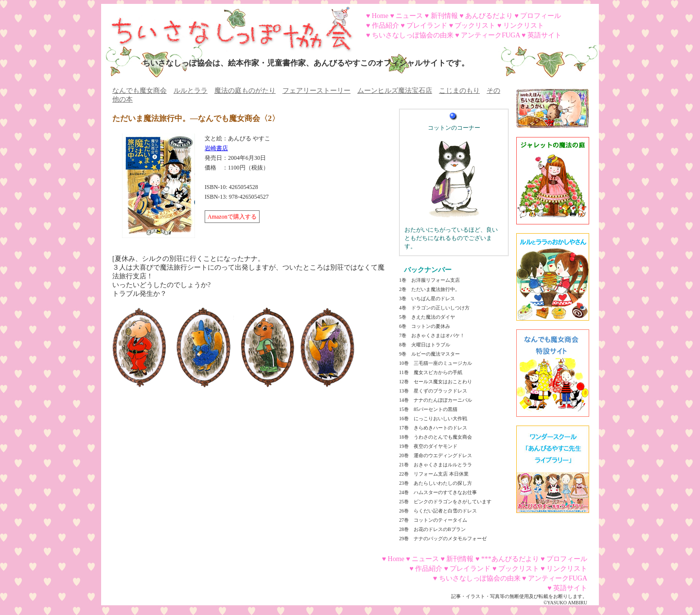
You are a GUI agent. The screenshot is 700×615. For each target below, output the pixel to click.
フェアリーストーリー (316, 91)
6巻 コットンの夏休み (425, 326)
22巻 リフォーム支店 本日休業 (434, 474)
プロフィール (541, 16)
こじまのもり (459, 91)
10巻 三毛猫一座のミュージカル (436, 363)
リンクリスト (524, 26)
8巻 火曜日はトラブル (425, 345)
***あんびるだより (510, 559)
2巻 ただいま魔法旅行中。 (429, 289)
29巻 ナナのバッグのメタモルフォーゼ (443, 538)
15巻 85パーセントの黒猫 (428, 409)
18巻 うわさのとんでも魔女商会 (436, 437)
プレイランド (427, 26)
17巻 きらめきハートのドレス (433, 428)
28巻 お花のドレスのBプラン (432, 529)
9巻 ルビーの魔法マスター (429, 354)
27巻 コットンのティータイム (433, 520)
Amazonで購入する (232, 217)
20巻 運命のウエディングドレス (436, 455)
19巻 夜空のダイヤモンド (428, 446)
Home (380, 16)
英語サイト (544, 35)
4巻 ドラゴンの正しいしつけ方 (434, 308)
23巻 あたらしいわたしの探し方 (436, 483)
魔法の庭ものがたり (245, 91)
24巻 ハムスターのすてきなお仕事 (438, 492)
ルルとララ (191, 91)
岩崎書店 (216, 148)
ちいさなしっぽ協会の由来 (413, 35)
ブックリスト (475, 26)
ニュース (409, 16)
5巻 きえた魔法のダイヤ (427, 317)
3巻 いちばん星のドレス (427, 299)
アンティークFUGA (490, 35)
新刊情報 (444, 16)
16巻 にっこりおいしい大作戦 (433, 419)
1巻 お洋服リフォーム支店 (429, 280)
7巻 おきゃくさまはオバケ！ (432, 335)
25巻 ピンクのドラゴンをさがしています (445, 502)
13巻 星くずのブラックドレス (433, 391)
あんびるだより (489, 16)
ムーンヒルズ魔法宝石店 (395, 91)
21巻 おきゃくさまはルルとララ (436, 465)
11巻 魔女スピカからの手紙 (431, 372)
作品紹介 (385, 26)
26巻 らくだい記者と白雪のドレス (438, 511)
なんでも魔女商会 (140, 91)
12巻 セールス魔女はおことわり (436, 382)
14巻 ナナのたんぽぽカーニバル (436, 400)
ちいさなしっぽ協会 (227, 26)
